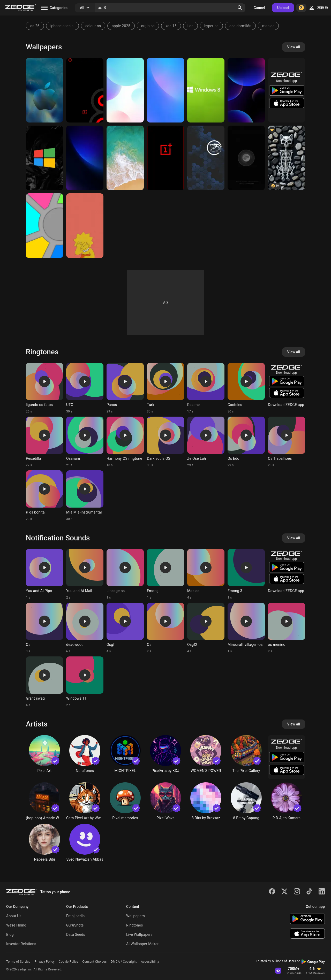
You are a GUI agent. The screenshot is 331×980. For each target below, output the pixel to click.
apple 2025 (121, 26)
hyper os (211, 26)
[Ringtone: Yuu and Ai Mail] (85, 574)
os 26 (35, 26)
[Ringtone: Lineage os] (125, 574)
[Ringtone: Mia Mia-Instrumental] (85, 496)
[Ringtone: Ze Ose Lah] (206, 442)
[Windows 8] (206, 90)
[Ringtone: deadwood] (85, 628)
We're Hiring (16, 925)
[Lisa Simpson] (85, 226)
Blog (10, 935)
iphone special (62, 26)
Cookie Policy (68, 962)
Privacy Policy (45, 962)
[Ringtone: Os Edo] (246, 442)
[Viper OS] (206, 158)
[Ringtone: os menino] (287, 628)
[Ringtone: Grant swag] (44, 682)
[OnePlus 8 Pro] (85, 90)
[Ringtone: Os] (44, 628)
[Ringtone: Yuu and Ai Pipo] (44, 574)
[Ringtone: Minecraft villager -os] (246, 628)
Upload (283, 8)
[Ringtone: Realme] (206, 388)
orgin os (148, 26)
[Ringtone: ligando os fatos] (44, 388)
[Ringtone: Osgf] (125, 628)
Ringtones (135, 925)
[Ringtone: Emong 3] (246, 574)
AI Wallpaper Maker (142, 944)
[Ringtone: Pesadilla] (44, 442)
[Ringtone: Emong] (165, 574)
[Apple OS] (44, 90)
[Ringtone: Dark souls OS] (165, 442)
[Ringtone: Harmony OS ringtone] (125, 442)
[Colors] (44, 226)
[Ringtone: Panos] (125, 388)
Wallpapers (136, 916)
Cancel (259, 8)
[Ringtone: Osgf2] (206, 628)
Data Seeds (76, 935)
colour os (93, 26)
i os (190, 26)
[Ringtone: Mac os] (206, 574)
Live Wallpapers (139, 935)
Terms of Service (18, 962)
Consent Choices (94, 962)
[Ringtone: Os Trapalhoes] (287, 442)
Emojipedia (76, 916)
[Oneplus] (165, 158)
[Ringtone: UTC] (85, 388)
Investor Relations (21, 944)
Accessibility (150, 962)
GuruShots (75, 925)
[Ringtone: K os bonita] (44, 496)
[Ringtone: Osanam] (85, 442)
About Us (14, 916)
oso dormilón (240, 26)
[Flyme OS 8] (125, 90)
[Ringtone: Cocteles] (246, 388)
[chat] (287, 158)
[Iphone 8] (125, 158)
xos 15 (171, 26)
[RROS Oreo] (246, 158)
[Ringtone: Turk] (165, 388)
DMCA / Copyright (124, 962)
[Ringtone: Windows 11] (85, 682)
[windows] (44, 158)
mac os (268, 26)
